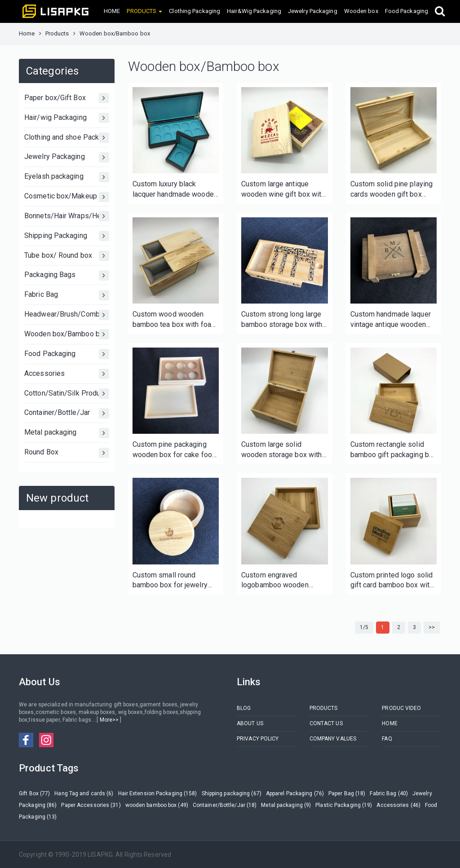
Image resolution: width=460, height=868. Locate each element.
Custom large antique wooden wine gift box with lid (283, 190)
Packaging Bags (67, 275)
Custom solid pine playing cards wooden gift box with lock (392, 190)
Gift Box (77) (34, 793)
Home (27, 33)
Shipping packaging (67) (232, 793)
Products (57, 33)
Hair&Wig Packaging (254, 11)
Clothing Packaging (195, 11)
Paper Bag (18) (347, 793)
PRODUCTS (324, 708)
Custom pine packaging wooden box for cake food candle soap (174, 450)
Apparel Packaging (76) (295, 793)
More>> (109, 720)
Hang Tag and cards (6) (84, 793)
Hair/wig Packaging (67, 118)
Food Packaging (407, 11)
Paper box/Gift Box (67, 98)
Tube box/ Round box (67, 256)
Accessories (67, 374)
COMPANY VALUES (333, 739)
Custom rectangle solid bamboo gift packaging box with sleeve (394, 450)
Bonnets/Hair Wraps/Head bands (67, 216)
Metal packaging (67, 433)
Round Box (67, 453)
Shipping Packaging (67, 236)
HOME (112, 11)
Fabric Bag (67, 295)
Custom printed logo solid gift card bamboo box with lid (392, 581)
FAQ (387, 739)
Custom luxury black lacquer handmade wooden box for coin (175, 190)
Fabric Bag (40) (389, 793)
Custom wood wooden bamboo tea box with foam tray (175, 320)
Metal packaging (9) (286, 805)
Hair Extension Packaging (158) (158, 793)
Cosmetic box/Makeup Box (67, 197)
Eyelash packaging (67, 177)
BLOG (244, 708)
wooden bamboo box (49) (157, 805)
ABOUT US (250, 723)
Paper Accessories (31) (91, 805)
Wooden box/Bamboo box (67, 334)
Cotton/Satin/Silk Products (67, 394)
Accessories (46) (398, 805)
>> (432, 627)
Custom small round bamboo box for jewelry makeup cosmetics (170, 581)
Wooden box (361, 11)
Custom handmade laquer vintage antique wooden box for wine (391, 320)
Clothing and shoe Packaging (67, 138)
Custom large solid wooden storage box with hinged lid (281, 450)
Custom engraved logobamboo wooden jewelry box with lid (275, 581)
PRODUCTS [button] (144, 11)
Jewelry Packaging (313, 11)
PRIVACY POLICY (258, 739)
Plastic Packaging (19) (344, 805)
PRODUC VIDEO (401, 708)
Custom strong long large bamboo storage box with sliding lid (282, 320)
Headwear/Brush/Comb (67, 315)
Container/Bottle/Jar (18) (225, 805)
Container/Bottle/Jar (67, 413)
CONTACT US (326, 723)
